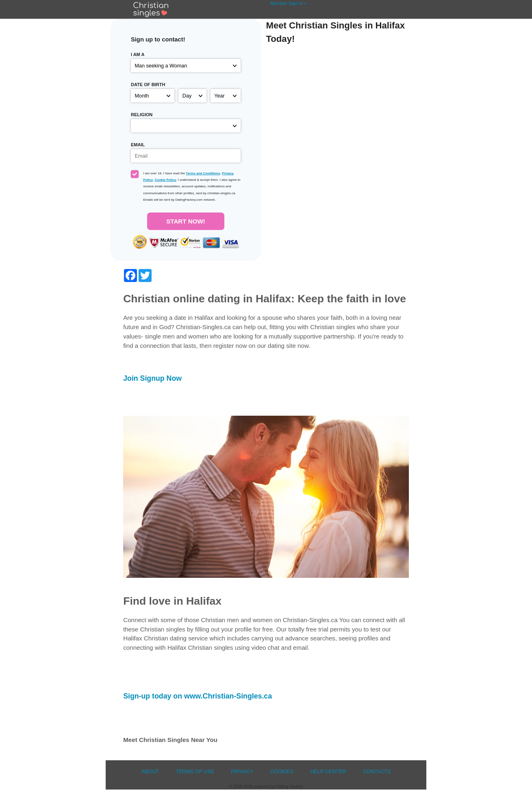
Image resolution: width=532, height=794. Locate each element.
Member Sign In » (289, 3)
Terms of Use (195, 772)
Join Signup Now (152, 378)
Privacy (242, 772)
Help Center (328, 772)
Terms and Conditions (203, 173)
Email (138, 145)
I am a (138, 54)
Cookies (282, 772)
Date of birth (148, 85)
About (150, 772)
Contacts (377, 772)
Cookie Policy (165, 180)
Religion (142, 115)
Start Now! (186, 221)
